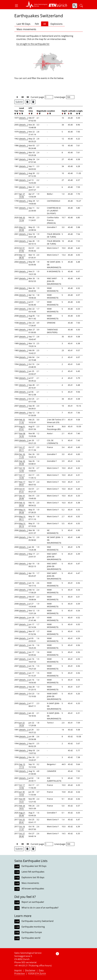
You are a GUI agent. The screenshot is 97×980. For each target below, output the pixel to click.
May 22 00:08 (22, 229)
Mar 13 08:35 (22, 256)
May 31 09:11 (22, 518)
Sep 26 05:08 (22, 462)
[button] (18, 6)
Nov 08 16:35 (22, 435)
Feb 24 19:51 (22, 807)
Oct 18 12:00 (22, 469)
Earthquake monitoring (33, 927)
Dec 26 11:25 (22, 456)
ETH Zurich (41, 974)
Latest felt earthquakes (33, 872)
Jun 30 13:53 (22, 793)
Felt (37, 24)
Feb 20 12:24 (22, 219)
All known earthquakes (33, 889)
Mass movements (26, 29)
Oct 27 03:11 (22, 449)
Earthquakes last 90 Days (34, 866)
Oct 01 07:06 (22, 249)
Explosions (57, 24)
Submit (19, 102)
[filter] (17, 114)
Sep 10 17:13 (22, 766)
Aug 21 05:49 (22, 814)
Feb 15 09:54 (22, 504)
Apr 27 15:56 (22, 195)
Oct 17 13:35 (22, 476)
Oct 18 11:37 (22, 828)
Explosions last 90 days (33, 877)
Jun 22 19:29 (22, 724)
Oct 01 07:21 (22, 490)
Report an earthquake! (33, 902)
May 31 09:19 (22, 525)
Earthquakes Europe (32, 932)
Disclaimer (30, 970)
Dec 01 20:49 (22, 497)
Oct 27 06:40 (22, 835)
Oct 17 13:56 (22, 786)
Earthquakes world (31, 938)
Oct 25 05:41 (22, 821)
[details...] (23, 118)
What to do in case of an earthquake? (40, 908)
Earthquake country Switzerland (38, 921)
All (45, 24)
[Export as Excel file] (27, 102)
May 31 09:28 (22, 511)
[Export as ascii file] (33, 102)
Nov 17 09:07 (22, 483)
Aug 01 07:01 (22, 428)
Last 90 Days (23, 24)
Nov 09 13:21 (22, 800)
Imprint (18, 970)
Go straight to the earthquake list (33, 44)
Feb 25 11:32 (22, 421)
